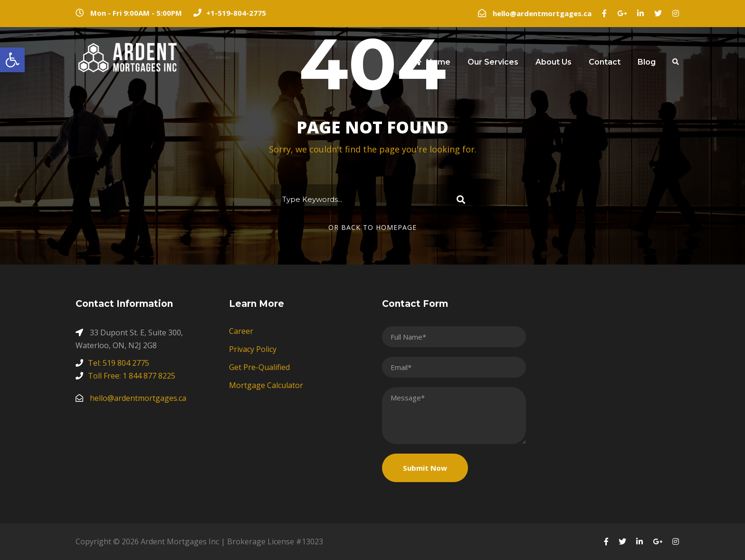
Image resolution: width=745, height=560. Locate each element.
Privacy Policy (253, 349)
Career (241, 331)
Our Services (493, 62)
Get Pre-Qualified (259, 367)
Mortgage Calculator (266, 385)
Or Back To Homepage (372, 227)
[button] (12, 60)
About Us (554, 62)
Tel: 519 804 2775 (119, 363)
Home (432, 62)
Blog (647, 62)
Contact (605, 62)
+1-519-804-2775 (236, 13)
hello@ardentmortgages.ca (542, 13)
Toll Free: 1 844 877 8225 (132, 376)
